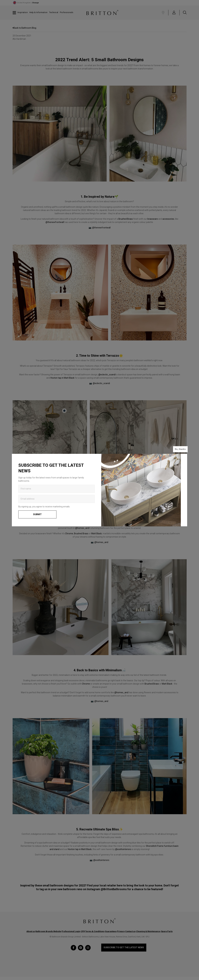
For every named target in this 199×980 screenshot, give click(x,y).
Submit (37, 514)
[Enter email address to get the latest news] (57, 499)
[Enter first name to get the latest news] (57, 489)
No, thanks (180, 449)
